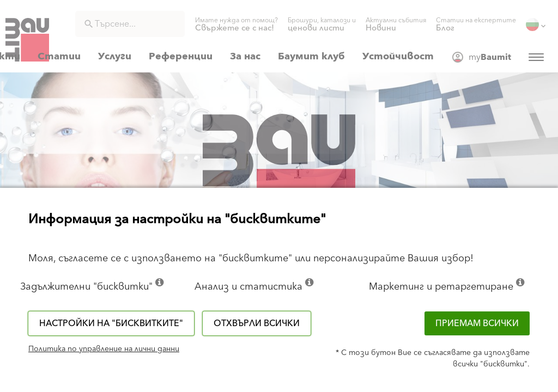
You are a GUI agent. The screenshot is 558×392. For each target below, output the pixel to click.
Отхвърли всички (257, 323)
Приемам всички (477, 323)
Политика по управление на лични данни (104, 349)
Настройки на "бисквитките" (111, 323)
